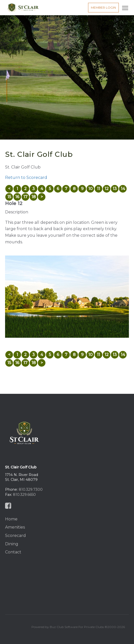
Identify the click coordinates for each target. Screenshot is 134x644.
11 (98, 189)
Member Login (103, 7)
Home (11, 519)
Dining (12, 544)
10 (90, 189)
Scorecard (15, 536)
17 (25, 197)
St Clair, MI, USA (67, 583)
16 (17, 197)
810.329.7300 (31, 489)
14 (123, 189)
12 (107, 189)
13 (115, 189)
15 (9, 197)
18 (34, 197)
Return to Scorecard (26, 177)
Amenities (15, 527)
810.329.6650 (24, 495)
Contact (13, 552)
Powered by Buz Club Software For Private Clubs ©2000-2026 (78, 627)
